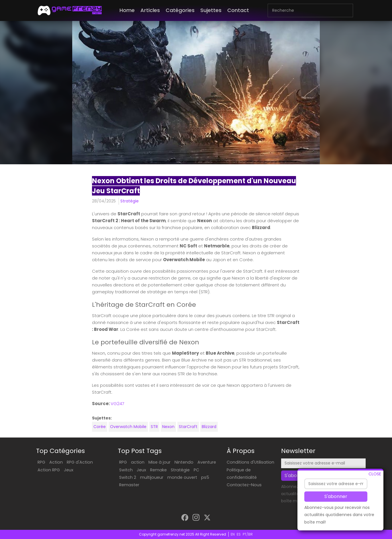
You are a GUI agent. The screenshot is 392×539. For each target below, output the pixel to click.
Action (56, 462)
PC (196, 470)
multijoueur (152, 477)
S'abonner (336, 497)
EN (233, 534)
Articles (150, 10)
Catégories (180, 10)
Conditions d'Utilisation (250, 462)
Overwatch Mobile (128, 427)
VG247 (117, 404)
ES (239, 534)
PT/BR (248, 534)
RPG (41, 462)
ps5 (205, 477)
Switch (126, 470)
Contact (238, 10)
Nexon (168, 427)
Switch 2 (128, 477)
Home (127, 10)
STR (154, 427)
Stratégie (130, 201)
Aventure (207, 462)
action (138, 462)
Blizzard (209, 427)
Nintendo (184, 462)
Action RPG (49, 470)
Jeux (69, 470)
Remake (158, 470)
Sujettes (211, 10)
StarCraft (188, 427)
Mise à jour (159, 462)
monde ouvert (182, 477)
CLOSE (375, 474)
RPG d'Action (80, 462)
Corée (100, 427)
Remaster (129, 485)
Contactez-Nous (244, 485)
